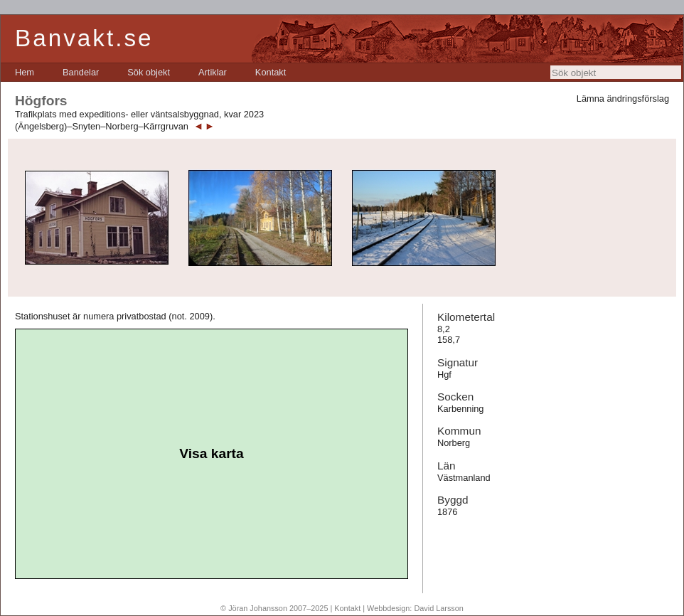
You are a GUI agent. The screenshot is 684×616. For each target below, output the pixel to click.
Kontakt (271, 72)
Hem (25, 72)
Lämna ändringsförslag (623, 99)
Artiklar (213, 72)
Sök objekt (149, 72)
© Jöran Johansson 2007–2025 (274, 608)
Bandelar (81, 72)
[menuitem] (25, 72)
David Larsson (439, 608)
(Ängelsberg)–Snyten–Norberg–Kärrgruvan (102, 126)
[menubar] (150, 72)
